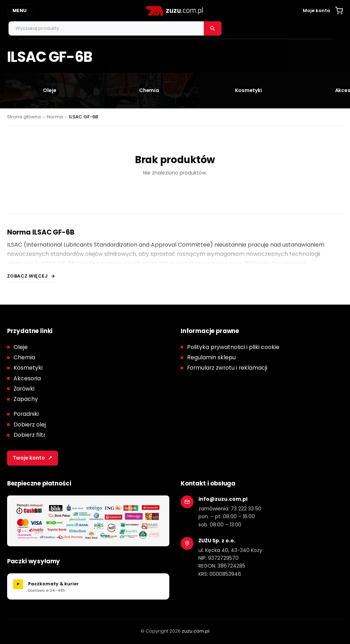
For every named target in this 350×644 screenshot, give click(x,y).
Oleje (21, 347)
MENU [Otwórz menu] (20, 10)
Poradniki (26, 414)
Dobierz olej (30, 425)
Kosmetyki (28, 368)
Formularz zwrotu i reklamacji (227, 368)
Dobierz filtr (29, 435)
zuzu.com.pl (196, 631)
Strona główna (24, 117)
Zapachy (26, 399)
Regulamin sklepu (211, 357)
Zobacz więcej (28, 276)
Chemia (24, 357)
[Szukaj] (213, 28)
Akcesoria (27, 378)
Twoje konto (32, 458)
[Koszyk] (339, 11)
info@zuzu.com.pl (223, 499)
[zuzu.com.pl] (175, 11)
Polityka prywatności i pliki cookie (233, 347)
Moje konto (316, 10)
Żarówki (24, 389)
